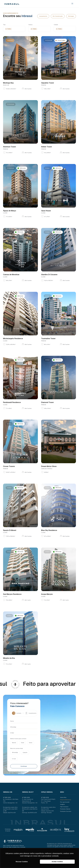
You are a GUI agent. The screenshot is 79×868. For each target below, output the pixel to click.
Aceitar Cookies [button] (57, 862)
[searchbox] (13, 29)
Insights (62, 804)
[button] (72, 4)
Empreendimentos (65, 800)
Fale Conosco (64, 807)
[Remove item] (6, 29)
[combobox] (14, 29)
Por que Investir (65, 802)
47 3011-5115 (7, 797)
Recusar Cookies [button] (22, 862)
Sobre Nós (63, 797)
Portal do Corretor (65, 811)
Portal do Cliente (65, 809)
